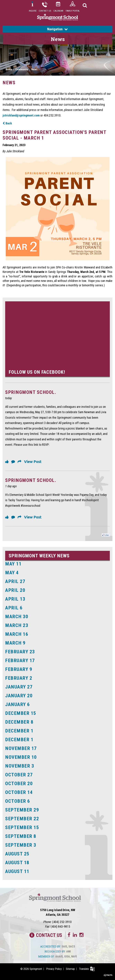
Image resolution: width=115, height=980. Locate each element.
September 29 (22, 810)
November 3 (20, 766)
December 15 (21, 713)
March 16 (17, 634)
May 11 (13, 564)
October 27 (19, 775)
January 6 (18, 704)
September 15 (22, 827)
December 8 (19, 722)
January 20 (19, 696)
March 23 (17, 625)
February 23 (20, 652)
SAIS (64, 946)
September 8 (21, 836)
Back (7, 123)
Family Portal (73, 11)
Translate (84, 969)
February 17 (20, 660)
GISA (67, 956)
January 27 (19, 687)
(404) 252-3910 (62, 922)
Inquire (33, 11)
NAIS (74, 956)
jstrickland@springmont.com (21, 115)
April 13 (15, 599)
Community (22, 69)
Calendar (58, 11)
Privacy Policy (54, 969)
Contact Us (45, 11)
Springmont (36, 969)
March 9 (15, 643)
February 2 (19, 678)
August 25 (17, 854)
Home (9, 69)
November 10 (21, 757)
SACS (72, 946)
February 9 (19, 669)
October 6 (18, 801)
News (34, 69)
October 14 (19, 792)
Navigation (57, 29)
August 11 (17, 871)
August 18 (17, 863)
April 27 (15, 581)
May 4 (12, 573)
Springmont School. (31, 392)
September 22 (22, 819)
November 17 (21, 748)
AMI (68, 951)
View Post (33, 462)
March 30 (17, 617)
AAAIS (59, 956)
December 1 (19, 731)
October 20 (19, 784)
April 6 (14, 608)
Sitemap (70, 969)
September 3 (21, 845)
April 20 (15, 590)
